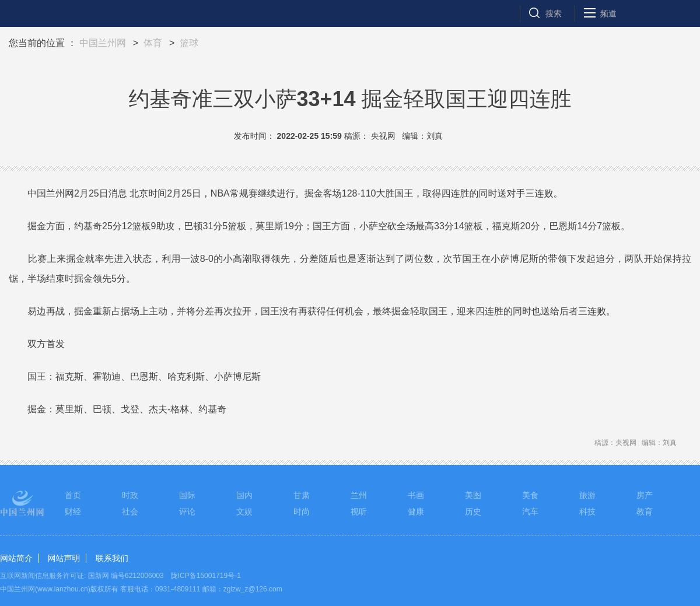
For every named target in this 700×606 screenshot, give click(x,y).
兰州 (359, 495)
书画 (416, 495)
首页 (73, 495)
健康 (416, 512)
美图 (473, 495)
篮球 (189, 43)
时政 (130, 495)
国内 (244, 495)
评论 (187, 512)
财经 (73, 512)
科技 (587, 512)
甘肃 (302, 495)
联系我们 (112, 558)
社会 (130, 512)
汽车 (530, 512)
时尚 (302, 512)
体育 (153, 43)
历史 (473, 512)
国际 (187, 495)
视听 (359, 512)
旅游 (587, 495)
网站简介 (16, 558)
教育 (645, 512)
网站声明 (64, 558)
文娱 (244, 512)
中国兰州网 (103, 43)
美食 (530, 495)
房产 (645, 495)
